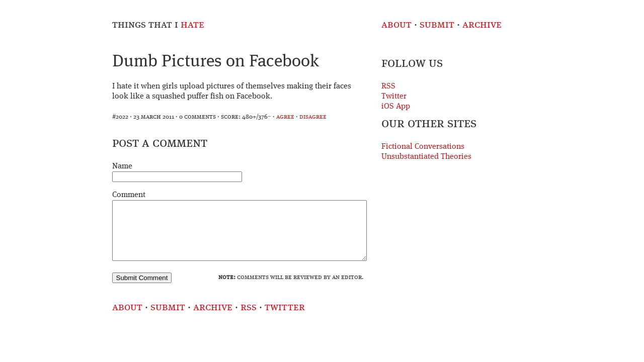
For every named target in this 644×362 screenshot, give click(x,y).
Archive (482, 25)
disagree (313, 117)
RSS (388, 86)
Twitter (394, 97)
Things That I (158, 25)
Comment (129, 195)
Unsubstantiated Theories (426, 157)
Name (122, 166)
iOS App (396, 107)
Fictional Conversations (423, 147)
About (396, 25)
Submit (437, 25)
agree (285, 117)
